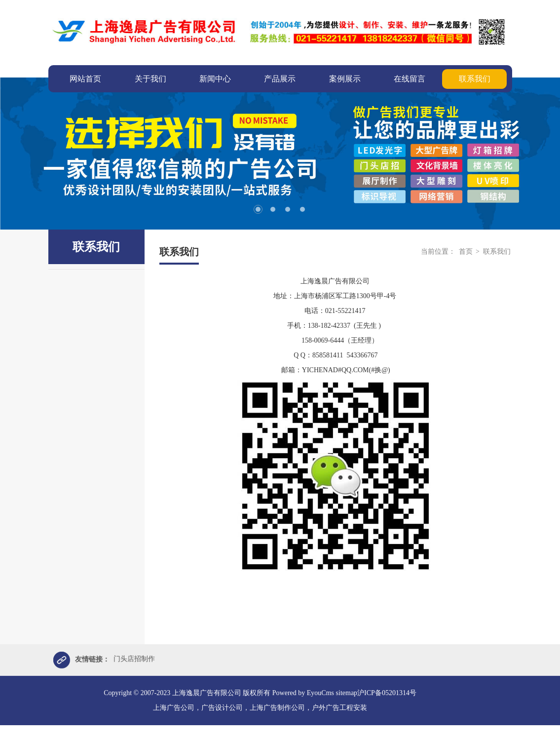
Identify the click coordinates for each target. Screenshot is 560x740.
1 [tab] (258, 209)
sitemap (347, 693)
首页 (466, 252)
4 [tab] (302, 209)
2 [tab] (273, 209)
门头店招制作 (134, 659)
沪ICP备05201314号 (387, 693)
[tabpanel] (280, 153)
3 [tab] (288, 209)
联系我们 (497, 252)
